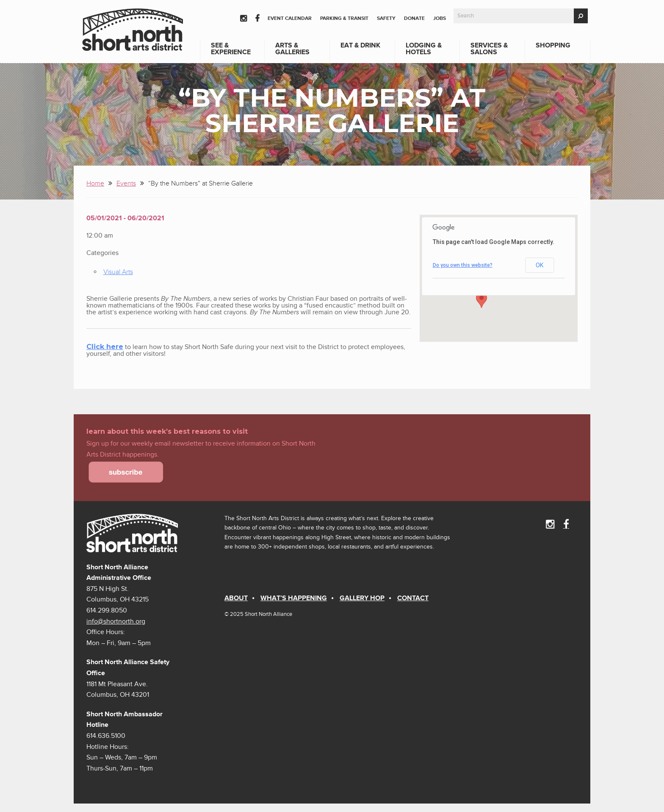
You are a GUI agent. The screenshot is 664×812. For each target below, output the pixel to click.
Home (95, 183)
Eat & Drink (360, 45)
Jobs (440, 18)
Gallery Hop (362, 598)
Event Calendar (290, 18)
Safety (386, 18)
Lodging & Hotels (424, 49)
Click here (105, 347)
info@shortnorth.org (116, 621)
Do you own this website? (463, 265)
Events (126, 183)
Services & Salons (489, 49)
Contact (413, 598)
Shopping (553, 45)
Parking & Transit (344, 18)
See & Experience (231, 49)
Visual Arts (118, 272)
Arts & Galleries (292, 49)
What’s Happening (294, 598)
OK (539, 265)
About (236, 598)
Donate (414, 18)
